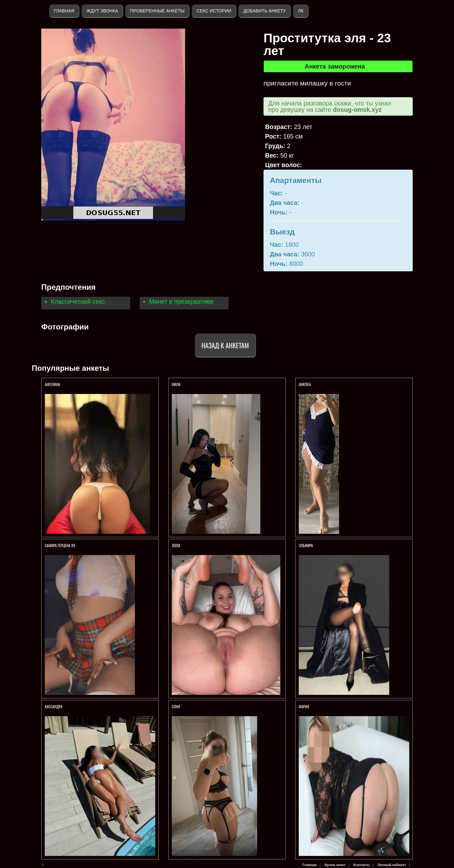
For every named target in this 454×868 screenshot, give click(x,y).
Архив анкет (335, 865)
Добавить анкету (264, 11)
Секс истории (214, 11)
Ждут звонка (102, 11)
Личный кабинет (392, 865)
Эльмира (306, 545)
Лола (176, 545)
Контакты (362, 865)
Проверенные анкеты (157, 11)
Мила (176, 384)
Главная (64, 11)
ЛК (300, 11)
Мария (304, 706)
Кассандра (54, 706)
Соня (176, 706)
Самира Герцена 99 (60, 545)
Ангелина (52, 384)
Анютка (305, 384)
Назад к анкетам (225, 345)
